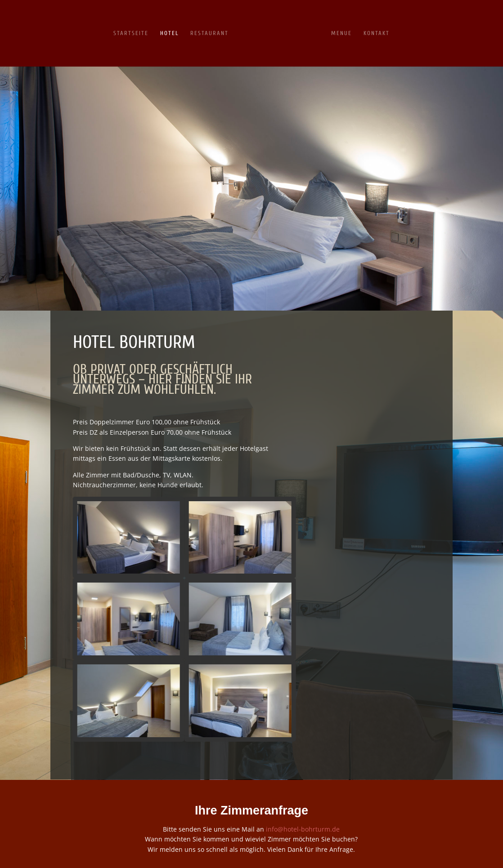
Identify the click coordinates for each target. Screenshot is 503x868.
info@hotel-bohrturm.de (303, 829)
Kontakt (377, 33)
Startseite (131, 33)
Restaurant (209, 33)
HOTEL (169, 33)
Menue (341, 33)
